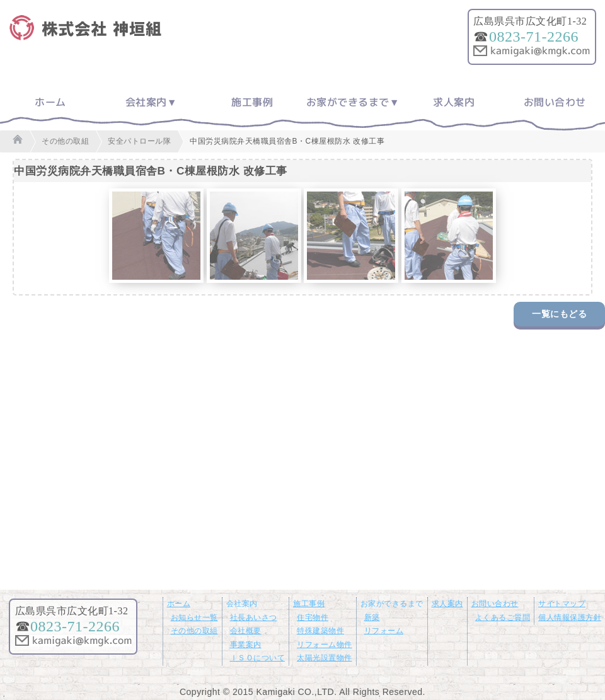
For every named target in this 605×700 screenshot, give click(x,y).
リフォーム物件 (325, 645)
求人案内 (454, 102)
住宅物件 (313, 617)
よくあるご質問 (503, 617)
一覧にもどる (559, 314)
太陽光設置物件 (325, 658)
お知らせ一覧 (194, 617)
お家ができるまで (348, 102)
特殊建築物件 (320, 631)
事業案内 (246, 645)
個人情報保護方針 (570, 617)
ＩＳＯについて (258, 658)
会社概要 (246, 631)
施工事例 (252, 102)
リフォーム (384, 631)
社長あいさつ (254, 617)
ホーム (50, 102)
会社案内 (146, 102)
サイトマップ (562, 604)
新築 (372, 617)
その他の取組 (194, 631)
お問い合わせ (555, 102)
